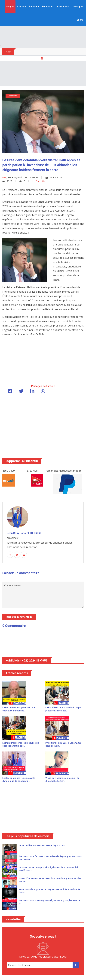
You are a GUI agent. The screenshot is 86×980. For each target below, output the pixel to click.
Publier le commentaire (19, 617)
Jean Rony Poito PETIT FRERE (20, 177)
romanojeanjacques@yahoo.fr (63, 471)
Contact (21, 7)
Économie (34, 7)
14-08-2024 (54, 177)
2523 (7, 181)
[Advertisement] (43, 73)
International (63, 7)
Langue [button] (10, 7)
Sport (80, 20)
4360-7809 (9, 471)
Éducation (48, 7)
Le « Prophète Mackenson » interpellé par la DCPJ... (43, 845)
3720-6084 (33, 471)
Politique (78, 7)
